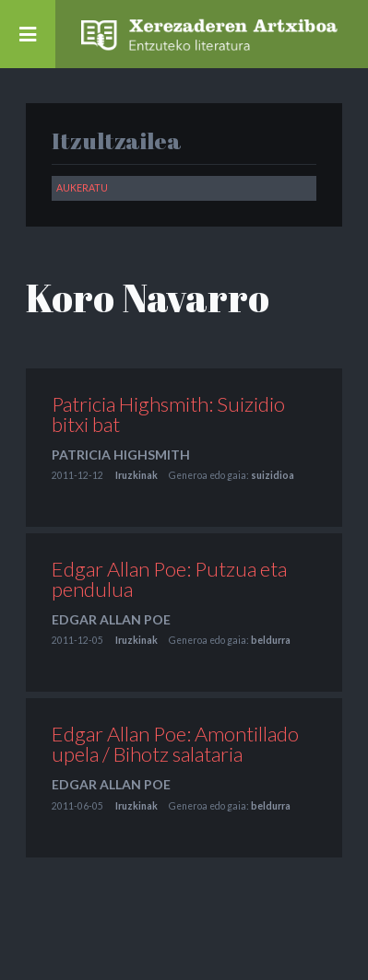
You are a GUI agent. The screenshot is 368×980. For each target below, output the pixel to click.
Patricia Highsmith (121, 455)
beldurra (271, 640)
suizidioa (273, 475)
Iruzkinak (137, 475)
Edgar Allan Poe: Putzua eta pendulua (169, 579)
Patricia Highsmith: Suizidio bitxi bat (168, 414)
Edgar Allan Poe (111, 619)
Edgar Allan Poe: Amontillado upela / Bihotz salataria (175, 744)
